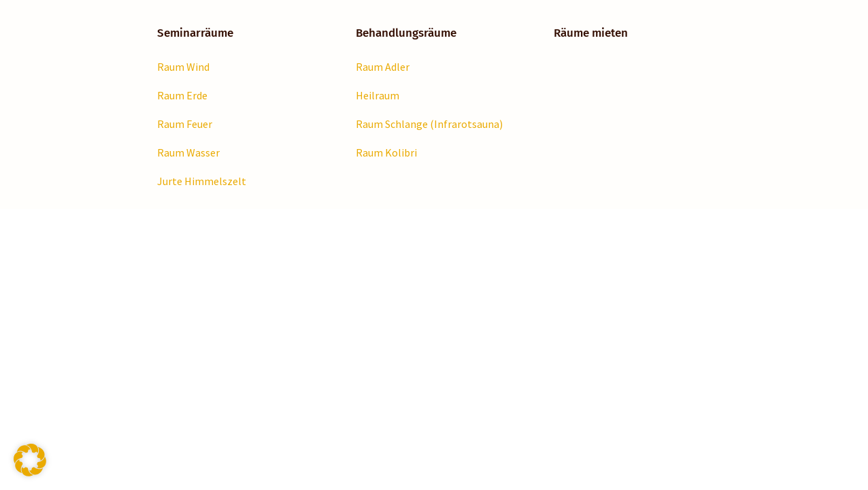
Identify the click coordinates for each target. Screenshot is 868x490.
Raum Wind (183, 67)
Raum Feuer (185, 124)
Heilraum (378, 95)
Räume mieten (591, 33)
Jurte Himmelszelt (202, 181)
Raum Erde (182, 95)
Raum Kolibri (386, 152)
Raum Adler (383, 67)
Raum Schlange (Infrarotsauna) (429, 124)
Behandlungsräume (406, 33)
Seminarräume (195, 33)
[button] (30, 460)
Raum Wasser (188, 152)
